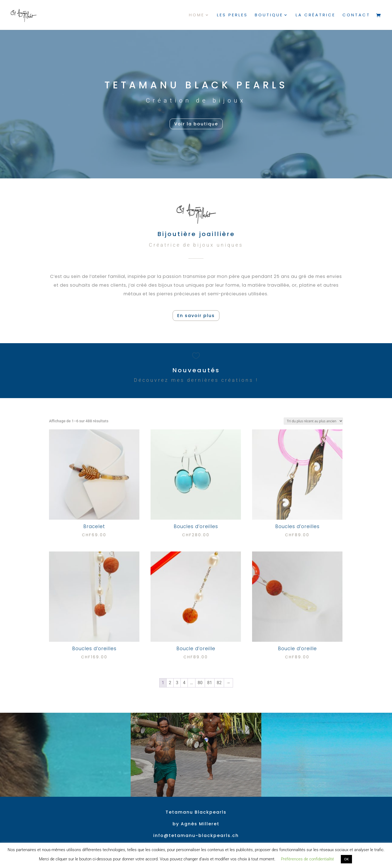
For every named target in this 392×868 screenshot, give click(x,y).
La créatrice (316, 15)
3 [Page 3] (177, 683)
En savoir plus (196, 316)
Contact (356, 15)
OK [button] (346, 859)
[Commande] (313, 421)
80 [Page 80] (200, 683)
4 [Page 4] (184, 683)
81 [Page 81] (210, 683)
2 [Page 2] (170, 683)
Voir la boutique (196, 124)
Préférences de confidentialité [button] (307, 859)
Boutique (269, 15)
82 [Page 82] (219, 683)
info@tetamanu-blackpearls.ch (196, 836)
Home (197, 15)
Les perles (232, 15)
